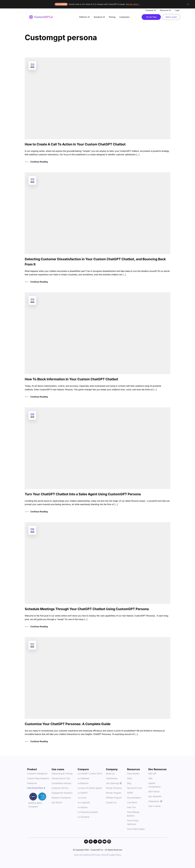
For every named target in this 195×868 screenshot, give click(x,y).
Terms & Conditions (83, 855)
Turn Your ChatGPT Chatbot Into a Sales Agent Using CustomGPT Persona (83, 494)
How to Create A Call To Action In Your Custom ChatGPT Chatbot (75, 144)
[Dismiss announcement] (188, 4)
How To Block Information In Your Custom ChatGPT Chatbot (71, 379)
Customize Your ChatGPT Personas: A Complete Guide (68, 724)
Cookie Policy (115, 855)
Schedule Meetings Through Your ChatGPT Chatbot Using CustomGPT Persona (87, 609)
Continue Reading (39, 162)
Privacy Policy (100, 855)
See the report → (133, 4)
